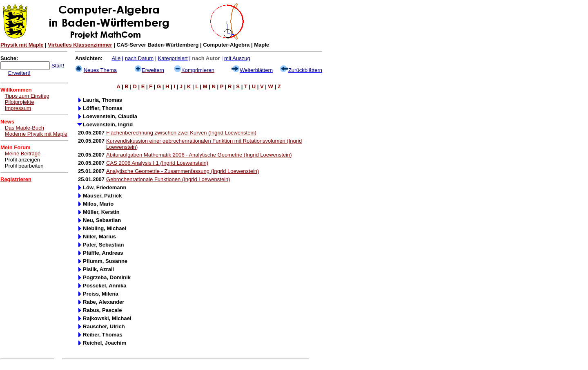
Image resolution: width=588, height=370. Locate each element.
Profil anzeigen (22, 160)
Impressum (18, 108)
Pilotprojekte (20, 102)
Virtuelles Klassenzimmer (80, 45)
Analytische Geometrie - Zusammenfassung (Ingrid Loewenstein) (183, 171)
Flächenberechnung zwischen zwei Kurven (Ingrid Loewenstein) (181, 133)
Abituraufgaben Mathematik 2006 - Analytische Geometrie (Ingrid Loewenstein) (199, 155)
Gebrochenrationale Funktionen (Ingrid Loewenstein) (168, 179)
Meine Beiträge (23, 154)
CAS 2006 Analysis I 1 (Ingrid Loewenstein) (157, 163)
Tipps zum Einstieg (27, 96)
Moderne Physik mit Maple (36, 134)
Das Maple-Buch (24, 128)
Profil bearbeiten (24, 166)
